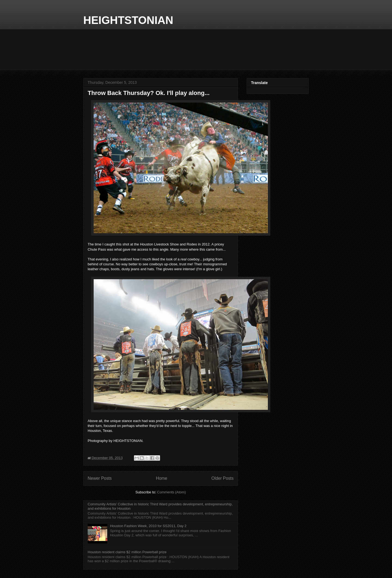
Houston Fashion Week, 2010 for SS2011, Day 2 (148, 526)
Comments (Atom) (171, 492)
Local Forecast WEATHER (196, 50)
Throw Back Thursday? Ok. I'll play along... (149, 93)
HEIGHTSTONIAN (128, 20)
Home (162, 478)
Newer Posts (100, 478)
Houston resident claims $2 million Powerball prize (127, 552)
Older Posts (223, 478)
